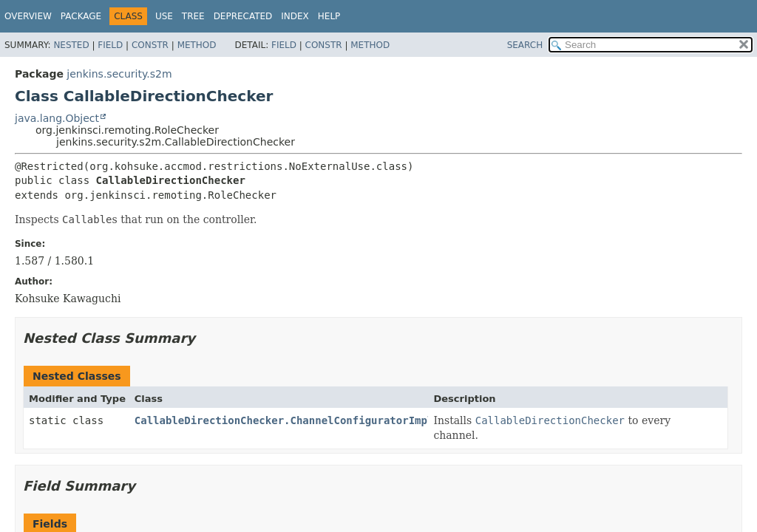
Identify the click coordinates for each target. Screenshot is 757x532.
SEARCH (525, 45)
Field (110, 45)
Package (81, 16)
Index (295, 16)
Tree (193, 16)
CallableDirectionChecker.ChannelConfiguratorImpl (284, 420)
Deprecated (243, 16)
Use (164, 16)
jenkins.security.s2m (119, 74)
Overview (28, 16)
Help (329, 16)
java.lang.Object (57, 118)
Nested (71, 45)
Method (197, 45)
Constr (150, 45)
